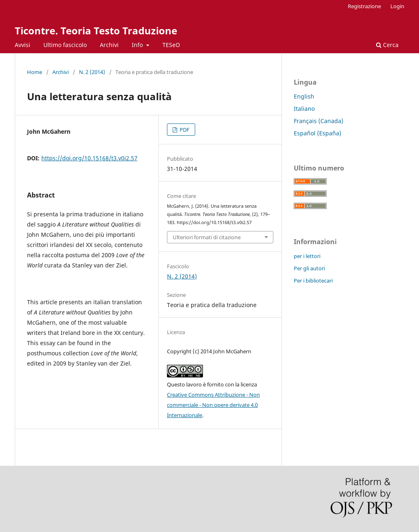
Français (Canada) (319, 121)
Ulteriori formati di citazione (207, 237)
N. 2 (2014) (92, 72)
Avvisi (23, 45)
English (304, 96)
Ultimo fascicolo (65, 45)
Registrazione (364, 6)
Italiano (304, 109)
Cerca (387, 45)
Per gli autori (309, 268)
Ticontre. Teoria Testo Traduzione (96, 30)
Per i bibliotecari (313, 281)
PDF (184, 130)
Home (35, 72)
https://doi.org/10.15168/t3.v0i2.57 (89, 158)
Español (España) (318, 133)
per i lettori (307, 256)
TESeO (171, 45)
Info (138, 45)
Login (397, 6)
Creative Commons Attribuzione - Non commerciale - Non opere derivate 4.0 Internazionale (213, 405)
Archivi (109, 45)
